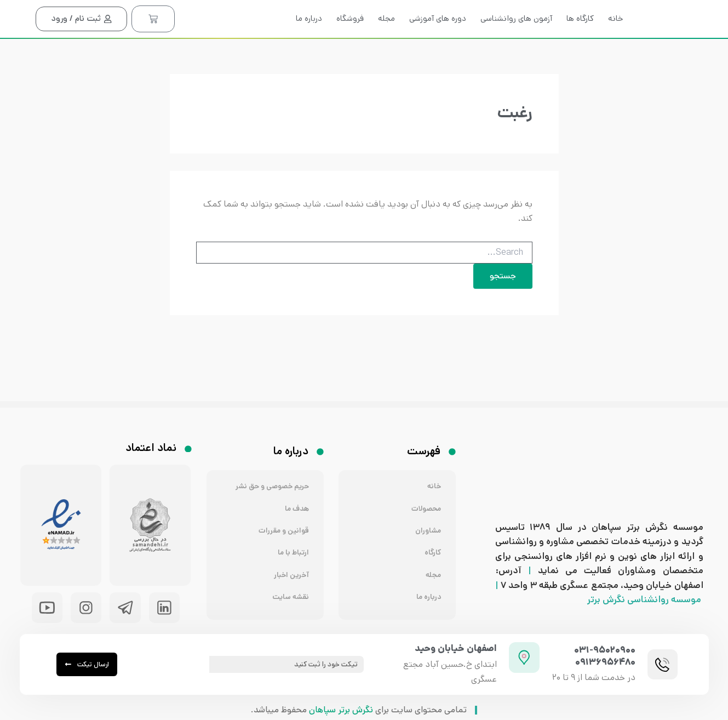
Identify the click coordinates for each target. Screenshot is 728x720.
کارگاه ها (580, 39)
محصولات (424, 493)
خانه (615, 39)
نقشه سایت (289, 590)
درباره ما (309, 39)
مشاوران (427, 518)
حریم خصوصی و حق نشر (268, 469)
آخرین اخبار (290, 566)
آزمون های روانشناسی (516, 39)
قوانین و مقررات (281, 518)
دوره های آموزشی (438, 39)
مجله (386, 39)
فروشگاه (350, 39)
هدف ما (295, 493)
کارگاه (432, 542)
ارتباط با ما (292, 542)
